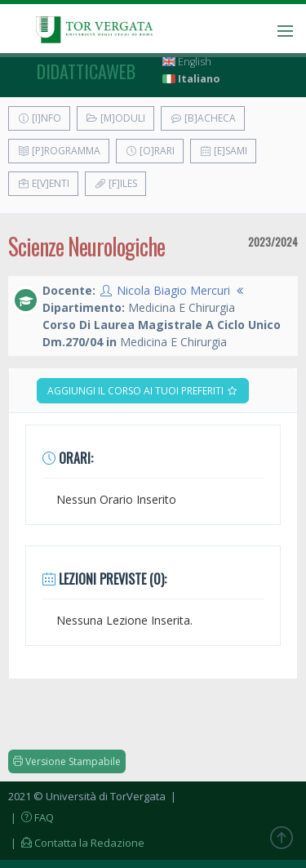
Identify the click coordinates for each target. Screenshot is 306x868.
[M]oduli (115, 118)
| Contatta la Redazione (76, 843)
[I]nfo (39, 118)
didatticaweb (86, 71)
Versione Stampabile (67, 761)
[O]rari (150, 151)
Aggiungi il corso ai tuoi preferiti (143, 391)
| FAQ (31, 817)
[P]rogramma (59, 151)
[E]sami (223, 151)
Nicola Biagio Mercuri (173, 290)
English (187, 62)
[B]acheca (203, 118)
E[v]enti (43, 183)
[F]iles (115, 183)
